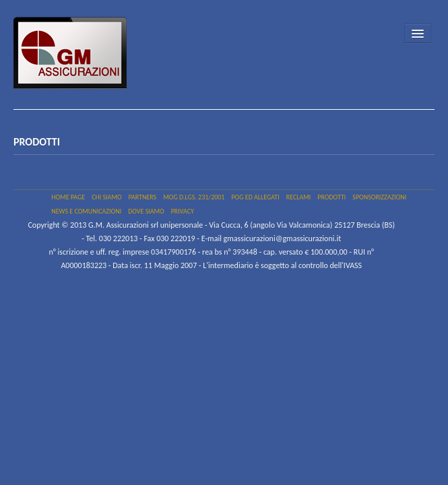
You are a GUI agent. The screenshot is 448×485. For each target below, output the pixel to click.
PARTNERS (143, 197)
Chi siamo (106, 197)
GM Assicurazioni (77, 58)
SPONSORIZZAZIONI (379, 197)
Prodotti (331, 197)
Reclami (299, 197)
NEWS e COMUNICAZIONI (86, 211)
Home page (68, 197)
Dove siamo (146, 211)
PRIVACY (183, 211)
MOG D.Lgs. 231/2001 (194, 197)
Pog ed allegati (255, 197)
